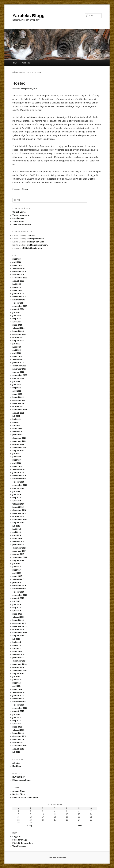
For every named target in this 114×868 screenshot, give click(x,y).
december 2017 (19, 548)
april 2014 (17, 686)
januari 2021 (18, 435)
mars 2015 (17, 651)
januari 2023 (18, 363)
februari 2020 (18, 469)
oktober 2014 (18, 667)
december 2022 (19, 366)
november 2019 (20, 479)
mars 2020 (17, 466)
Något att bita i (37, 239)
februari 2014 (18, 692)
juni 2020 (17, 457)
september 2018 (20, 520)
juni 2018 (17, 529)
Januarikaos (18, 221)
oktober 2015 (18, 629)
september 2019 (20, 485)
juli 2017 (16, 564)
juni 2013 (17, 717)
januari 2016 (18, 620)
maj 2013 (17, 721)
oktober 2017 (18, 554)
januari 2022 (18, 397)
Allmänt (25, 189)
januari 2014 (18, 695)
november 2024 (20, 300)
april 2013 (17, 724)
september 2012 (20, 746)
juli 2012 (16, 752)
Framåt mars (18, 218)
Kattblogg (17, 766)
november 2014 (20, 664)
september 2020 (20, 447)
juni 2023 (17, 347)
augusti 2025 (18, 281)
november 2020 (20, 441)
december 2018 (19, 510)
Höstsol (20, 83)
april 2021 (17, 425)
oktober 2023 (18, 338)
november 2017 (20, 551)
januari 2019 (18, 507)
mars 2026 (17, 265)
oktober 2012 (18, 743)
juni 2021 (17, 419)
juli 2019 (16, 491)
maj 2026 (17, 259)
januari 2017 (18, 582)
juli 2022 (16, 381)
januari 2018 (18, 545)
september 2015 (20, 633)
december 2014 (19, 661)
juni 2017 (17, 567)
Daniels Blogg (19, 794)
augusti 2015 (18, 636)
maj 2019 (17, 498)
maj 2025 (17, 287)
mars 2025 (17, 290)
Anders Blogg (19, 791)
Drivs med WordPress (57, 858)
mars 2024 (17, 325)
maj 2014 (17, 683)
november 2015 (20, 626)
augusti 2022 (18, 378)
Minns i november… (39, 245)
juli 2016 (16, 601)
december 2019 (19, 476)
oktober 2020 (18, 444)
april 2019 (17, 501)
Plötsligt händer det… (33, 248)
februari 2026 (18, 268)
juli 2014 (16, 677)
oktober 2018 (18, 517)
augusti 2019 (18, 488)
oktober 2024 (18, 303)
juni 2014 (17, 680)
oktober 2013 (18, 705)
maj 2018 (17, 532)
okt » (80, 826)
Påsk (33, 235)
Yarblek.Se (27, 63)
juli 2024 (16, 312)
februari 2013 (18, 730)
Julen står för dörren (22, 225)
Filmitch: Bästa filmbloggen (25, 797)
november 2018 (20, 513)
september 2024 (20, 306)
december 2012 (19, 736)
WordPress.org (19, 846)
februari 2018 (18, 542)
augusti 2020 (18, 451)
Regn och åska (37, 242)
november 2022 (20, 369)
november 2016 (20, 589)
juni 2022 (17, 384)
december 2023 (19, 334)
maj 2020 (17, 460)
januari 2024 (18, 331)
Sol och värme (19, 212)
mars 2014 (17, 689)
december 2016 (19, 585)
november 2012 (20, 739)
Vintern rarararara (21, 215)
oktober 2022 (18, 372)
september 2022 (20, 375)
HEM (15, 63)
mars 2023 (17, 356)
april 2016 (17, 611)
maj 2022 (17, 388)
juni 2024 (17, 316)
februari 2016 (18, 617)
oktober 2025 (18, 275)
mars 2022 (17, 394)
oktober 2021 (18, 406)
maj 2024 (17, 319)
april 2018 (17, 535)
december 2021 (19, 400)
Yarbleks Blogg (29, 16)
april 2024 (17, 322)
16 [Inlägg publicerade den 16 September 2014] (31, 817)
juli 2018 (16, 526)
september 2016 (20, 595)
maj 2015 (17, 645)
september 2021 (20, 410)
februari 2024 (18, 328)
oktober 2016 (18, 592)
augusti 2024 (18, 309)
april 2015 (17, 648)
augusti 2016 (18, 598)
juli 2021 (16, 416)
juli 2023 (16, 344)
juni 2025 (17, 284)
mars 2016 (17, 614)
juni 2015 (17, 642)
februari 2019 (18, 504)
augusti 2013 (18, 711)
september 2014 (20, 670)
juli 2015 (16, 639)
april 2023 (17, 353)
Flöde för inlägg (20, 840)
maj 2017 (17, 570)
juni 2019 (17, 495)
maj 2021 (17, 422)
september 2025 (20, 278)
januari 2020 (18, 473)
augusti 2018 (18, 523)
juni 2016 (17, 604)
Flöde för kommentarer (23, 843)
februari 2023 (18, 359)
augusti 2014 (18, 673)
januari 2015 (18, 658)
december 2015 (19, 623)
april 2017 (17, 573)
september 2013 (20, 708)
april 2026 (17, 262)
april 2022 (17, 391)
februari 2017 (18, 579)
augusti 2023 (18, 341)
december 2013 (19, 699)
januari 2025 (18, 294)
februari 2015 (18, 655)
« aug (29, 826)
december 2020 (19, 438)
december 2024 (19, 297)
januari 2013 (18, 733)
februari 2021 (18, 432)
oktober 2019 (18, 482)
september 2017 (20, 557)
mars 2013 (17, 727)
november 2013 (20, 702)
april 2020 (17, 463)
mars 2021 (17, 428)
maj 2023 (17, 350)
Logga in (16, 837)
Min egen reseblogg (22, 780)
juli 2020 (16, 454)
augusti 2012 (18, 749)
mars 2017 (17, 576)
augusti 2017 (18, 560)
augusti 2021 (18, 413)
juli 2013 (16, 714)
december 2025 (19, 272)
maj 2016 (17, 607)
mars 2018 (17, 539)
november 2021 (20, 403)
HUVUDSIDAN (19, 777)
